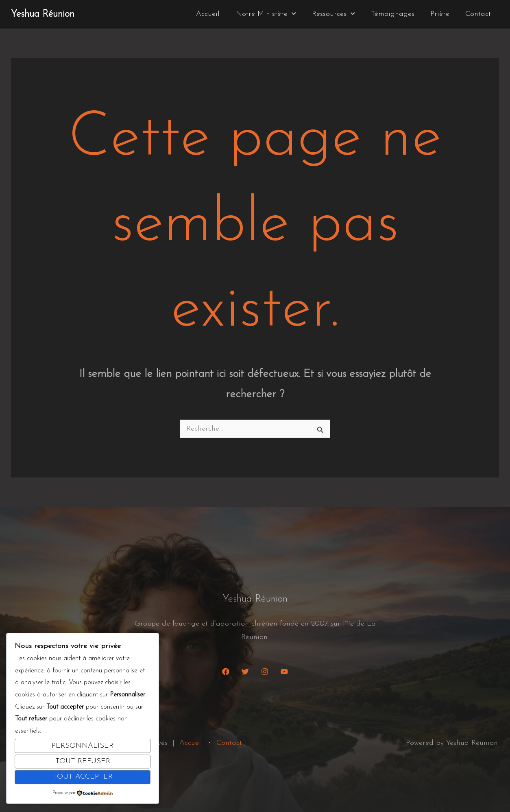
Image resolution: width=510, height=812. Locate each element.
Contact (479, 14)
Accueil (215, 14)
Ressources (338, 14)
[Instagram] (265, 672)
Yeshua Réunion (43, 14)
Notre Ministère (272, 14)
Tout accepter (83, 777)
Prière (442, 14)
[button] (297, 14)
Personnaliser (83, 746)
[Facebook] (226, 672)
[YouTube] (284, 672)
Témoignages (396, 14)
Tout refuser (83, 761)
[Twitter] (245, 672)
